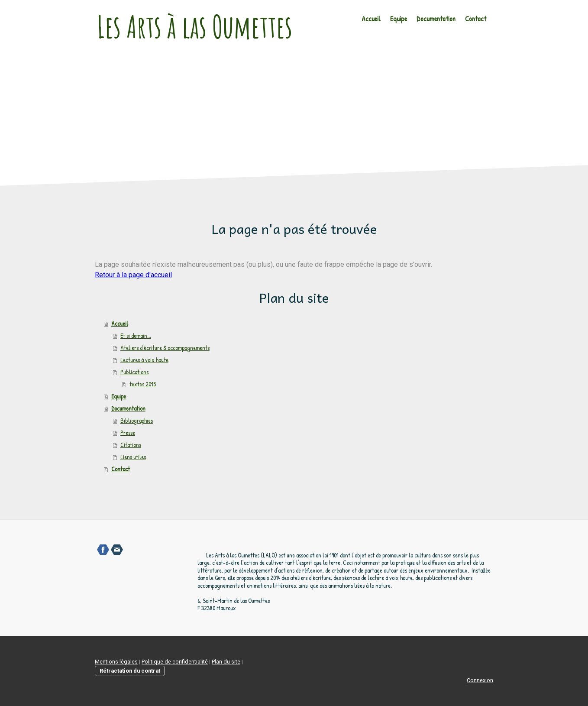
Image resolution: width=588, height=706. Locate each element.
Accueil (371, 19)
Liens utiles (133, 457)
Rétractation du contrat (130, 671)
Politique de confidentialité (175, 662)
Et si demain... (136, 335)
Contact (476, 19)
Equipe (399, 19)
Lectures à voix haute (144, 360)
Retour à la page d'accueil (133, 275)
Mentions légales (116, 662)
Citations (131, 445)
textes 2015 (143, 384)
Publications (134, 372)
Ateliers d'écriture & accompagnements (165, 348)
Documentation (436, 19)
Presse (128, 432)
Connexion (480, 680)
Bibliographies (137, 420)
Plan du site (226, 662)
